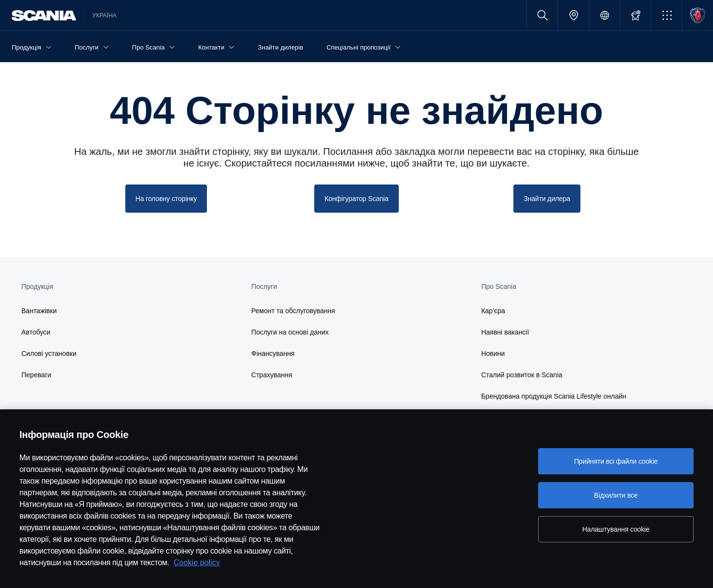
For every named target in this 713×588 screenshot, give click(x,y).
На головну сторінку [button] (166, 199)
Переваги (36, 375)
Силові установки (49, 353)
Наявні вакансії (505, 332)
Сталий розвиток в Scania (522, 375)
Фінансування (273, 353)
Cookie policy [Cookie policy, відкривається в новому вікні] (197, 563)
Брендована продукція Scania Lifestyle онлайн (554, 396)
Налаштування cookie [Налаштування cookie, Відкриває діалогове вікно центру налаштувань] (616, 529)
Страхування (272, 375)
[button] (667, 15)
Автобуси (36, 332)
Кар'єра (493, 311)
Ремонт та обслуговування (293, 311)
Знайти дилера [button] (547, 199)
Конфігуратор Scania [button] (356, 199)
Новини (493, 353)
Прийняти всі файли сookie (616, 461)
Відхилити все (616, 495)
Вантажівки (39, 311)
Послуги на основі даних (290, 332)
